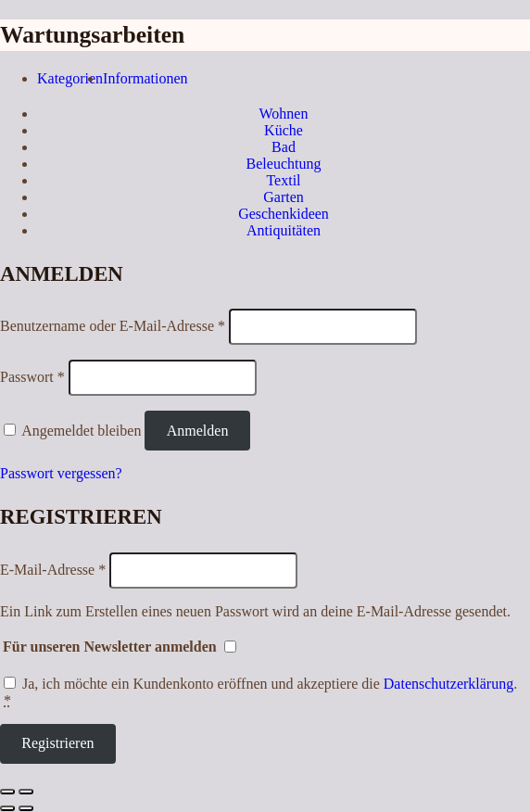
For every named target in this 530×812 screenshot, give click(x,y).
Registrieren (57, 743)
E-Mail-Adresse (53, 570)
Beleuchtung (284, 164)
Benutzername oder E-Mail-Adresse (113, 326)
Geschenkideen (284, 214)
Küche (284, 130)
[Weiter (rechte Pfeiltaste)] (26, 808)
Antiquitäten (284, 230)
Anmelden (198, 431)
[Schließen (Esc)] (7, 792)
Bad (284, 147)
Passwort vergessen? (61, 473)
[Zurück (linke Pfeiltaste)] (7, 808)
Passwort (32, 377)
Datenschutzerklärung (448, 684)
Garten (284, 197)
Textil (283, 180)
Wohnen (284, 114)
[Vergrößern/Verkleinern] (26, 792)
